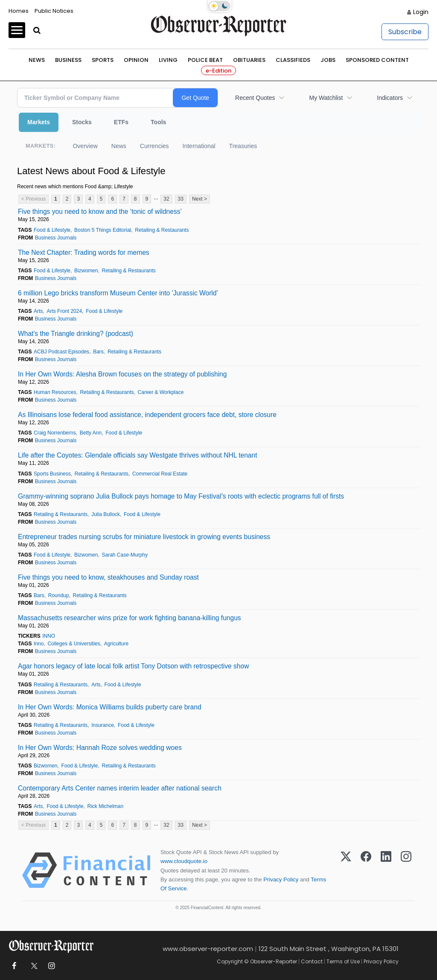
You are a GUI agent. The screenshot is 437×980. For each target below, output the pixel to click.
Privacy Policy (281, 879)
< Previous (34, 199)
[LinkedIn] (386, 870)
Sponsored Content (377, 60)
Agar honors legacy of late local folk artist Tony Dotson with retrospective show (133, 666)
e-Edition (218, 71)
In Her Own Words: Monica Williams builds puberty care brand (110, 707)
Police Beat (205, 60)
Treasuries (243, 146)
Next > (200, 199)
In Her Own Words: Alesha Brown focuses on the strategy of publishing (122, 374)
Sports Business (52, 474)
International (199, 146)
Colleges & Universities (74, 644)
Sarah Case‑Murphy (125, 555)
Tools (158, 122)
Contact (312, 961)
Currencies (154, 146)
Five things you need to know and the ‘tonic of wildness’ (100, 211)
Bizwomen (86, 271)
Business (68, 60)
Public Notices (54, 11)
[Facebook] (366, 870)
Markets (39, 122)
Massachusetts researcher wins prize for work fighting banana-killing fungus (130, 618)
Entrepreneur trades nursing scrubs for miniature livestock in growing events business (144, 537)
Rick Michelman (106, 806)
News (37, 60)
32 (166, 199)
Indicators (390, 98)
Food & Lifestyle (52, 230)
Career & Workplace (161, 392)
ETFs (121, 122)
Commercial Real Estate (160, 474)
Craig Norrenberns (55, 433)
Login (421, 12)
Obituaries (249, 60)
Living (168, 60)
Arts (38, 311)
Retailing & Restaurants (162, 230)
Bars (98, 352)
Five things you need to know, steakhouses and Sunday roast (108, 577)
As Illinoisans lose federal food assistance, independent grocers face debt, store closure (147, 415)
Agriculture (116, 644)
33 (181, 199)
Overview (85, 146)
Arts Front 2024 (64, 311)
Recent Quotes (255, 98)
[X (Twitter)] (346, 870)
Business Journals (56, 238)
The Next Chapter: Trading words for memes (84, 252)
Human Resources (55, 392)
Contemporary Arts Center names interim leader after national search (120, 788)
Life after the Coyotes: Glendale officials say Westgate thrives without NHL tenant (138, 455)
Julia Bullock (106, 514)
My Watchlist (326, 98)
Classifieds (293, 60)
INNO (49, 636)
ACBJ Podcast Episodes (61, 352)
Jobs (328, 60)
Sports (103, 60)
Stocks (82, 122)
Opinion (136, 60)
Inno (39, 644)
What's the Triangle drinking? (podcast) (76, 334)
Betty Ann (91, 433)
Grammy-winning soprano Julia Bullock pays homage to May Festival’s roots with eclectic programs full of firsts (181, 496)
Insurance (103, 725)
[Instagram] (406, 870)
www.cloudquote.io (184, 861)
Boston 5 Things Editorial (103, 230)
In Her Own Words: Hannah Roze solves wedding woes (100, 748)
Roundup (59, 595)
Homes (19, 11)
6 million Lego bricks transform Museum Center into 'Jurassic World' (118, 293)
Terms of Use (343, 961)
